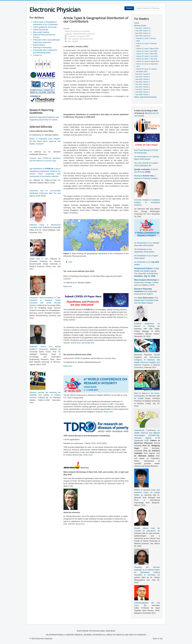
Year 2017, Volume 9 (142, 74)
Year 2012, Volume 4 (142, 87)
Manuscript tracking (41, 32)
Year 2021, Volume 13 (143, 28)
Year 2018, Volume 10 (143, 36)
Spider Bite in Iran (39, 259)
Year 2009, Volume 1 (142, 94)
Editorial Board (39, 45)
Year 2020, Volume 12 (143, 31)
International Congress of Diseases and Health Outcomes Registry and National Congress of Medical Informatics (147, 362)
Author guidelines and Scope (45, 27)
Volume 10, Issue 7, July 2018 (147, 59)
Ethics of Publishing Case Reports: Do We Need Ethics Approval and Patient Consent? (45, 141)
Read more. (68, 286)
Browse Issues (140, 25)
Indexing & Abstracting (42, 47)
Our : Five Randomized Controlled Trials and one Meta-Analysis (146, 300)
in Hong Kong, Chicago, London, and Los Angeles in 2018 (147, 282)
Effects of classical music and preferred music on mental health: (147, 492)
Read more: (108, 412)
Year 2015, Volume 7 (142, 82)
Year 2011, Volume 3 (142, 89)
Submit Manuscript (41, 30)
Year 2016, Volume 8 (142, 79)
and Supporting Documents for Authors (145, 291)
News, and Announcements (145, 97)
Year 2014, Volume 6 (142, 77)
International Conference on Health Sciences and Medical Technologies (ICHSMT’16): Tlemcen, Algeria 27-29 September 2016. (147, 435)
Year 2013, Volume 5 (142, 84)
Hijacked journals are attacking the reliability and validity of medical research (45, 395)
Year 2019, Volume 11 (143, 33)
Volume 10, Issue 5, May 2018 (147, 54)
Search (129, 8)
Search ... (134, 6)
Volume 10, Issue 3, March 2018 (147, 49)
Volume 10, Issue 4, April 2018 (147, 51)
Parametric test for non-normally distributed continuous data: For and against (45, 193)
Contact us (37, 55)
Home (137, 23)
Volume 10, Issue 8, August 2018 (148, 61)
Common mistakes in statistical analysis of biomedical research (147, 202)
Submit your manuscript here (82, 343)
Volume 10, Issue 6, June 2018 (147, 56)
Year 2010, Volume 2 (142, 92)
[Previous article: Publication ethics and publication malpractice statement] (69, 262)
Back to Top (158, 639)
